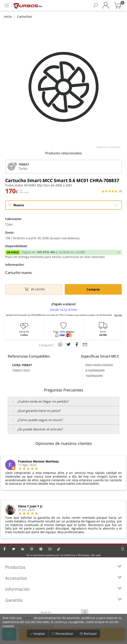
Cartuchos (25, 16)
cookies (28, 618)
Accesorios (63, 578)
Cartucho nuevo (18, 273)
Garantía (63, 600)
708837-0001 (21, 370)
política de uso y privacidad (34, 626)
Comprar (93, 289)
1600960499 (94, 376)
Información (63, 589)
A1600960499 (95, 370)
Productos (63, 567)
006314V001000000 (99, 365)
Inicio (8, 16)
